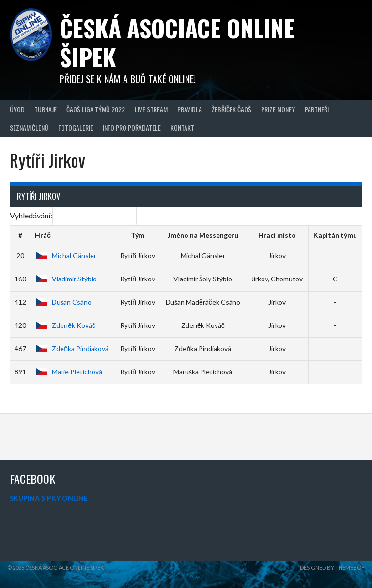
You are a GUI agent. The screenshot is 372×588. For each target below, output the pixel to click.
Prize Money (278, 109)
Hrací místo (277, 235)
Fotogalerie (76, 128)
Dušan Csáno (63, 302)
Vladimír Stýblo (66, 279)
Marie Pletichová (69, 372)
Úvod (17, 109)
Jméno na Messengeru (203, 235)
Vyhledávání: (73, 215)
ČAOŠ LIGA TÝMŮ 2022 (96, 109)
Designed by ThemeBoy (332, 567)
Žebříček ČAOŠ (232, 109)
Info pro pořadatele (132, 128)
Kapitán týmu (335, 235)
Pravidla (190, 109)
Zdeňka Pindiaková (72, 348)
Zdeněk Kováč (65, 325)
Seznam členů (29, 128)
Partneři (317, 109)
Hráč (43, 235)
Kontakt (182, 128)
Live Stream (151, 109)
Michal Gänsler (66, 255)
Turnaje (46, 109)
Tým (138, 235)
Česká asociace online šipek (177, 42)
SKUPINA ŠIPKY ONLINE (49, 498)
